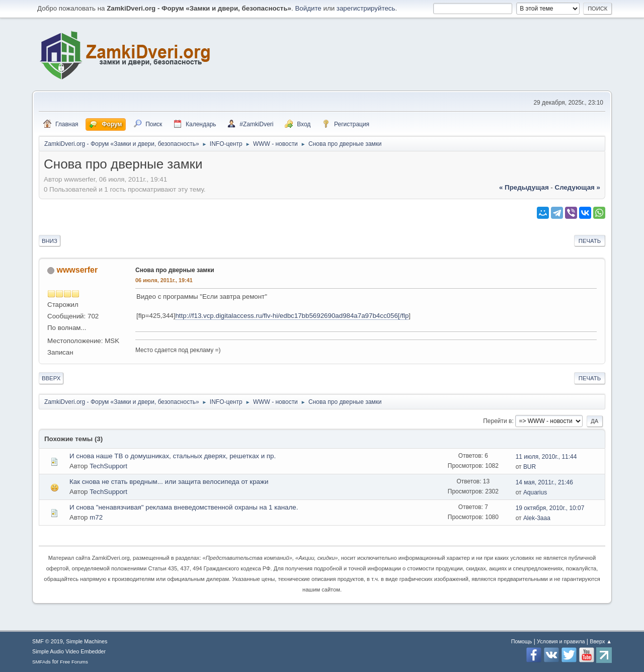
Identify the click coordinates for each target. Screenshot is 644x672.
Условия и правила (561, 641)
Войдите (308, 8)
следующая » (578, 187)
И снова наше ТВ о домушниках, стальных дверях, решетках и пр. (173, 456)
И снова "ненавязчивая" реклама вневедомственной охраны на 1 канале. (184, 507)
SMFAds (42, 662)
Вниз (50, 241)
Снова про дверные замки (175, 270)
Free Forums (74, 662)
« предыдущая (524, 187)
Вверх (51, 378)
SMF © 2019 (48, 641)
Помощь (522, 641)
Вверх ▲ (601, 641)
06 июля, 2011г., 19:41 (164, 280)
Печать (590, 241)
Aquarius (535, 492)
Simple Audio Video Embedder (69, 651)
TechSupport (108, 466)
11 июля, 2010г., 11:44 (546, 457)
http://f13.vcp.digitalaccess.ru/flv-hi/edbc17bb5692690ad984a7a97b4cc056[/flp (292, 316)
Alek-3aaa (537, 518)
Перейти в (497, 421)
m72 (96, 517)
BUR (530, 467)
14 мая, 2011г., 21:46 (544, 482)
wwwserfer (77, 270)
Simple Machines (87, 641)
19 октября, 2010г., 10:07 (550, 508)
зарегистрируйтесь (366, 8)
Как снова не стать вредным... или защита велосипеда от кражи (169, 482)
